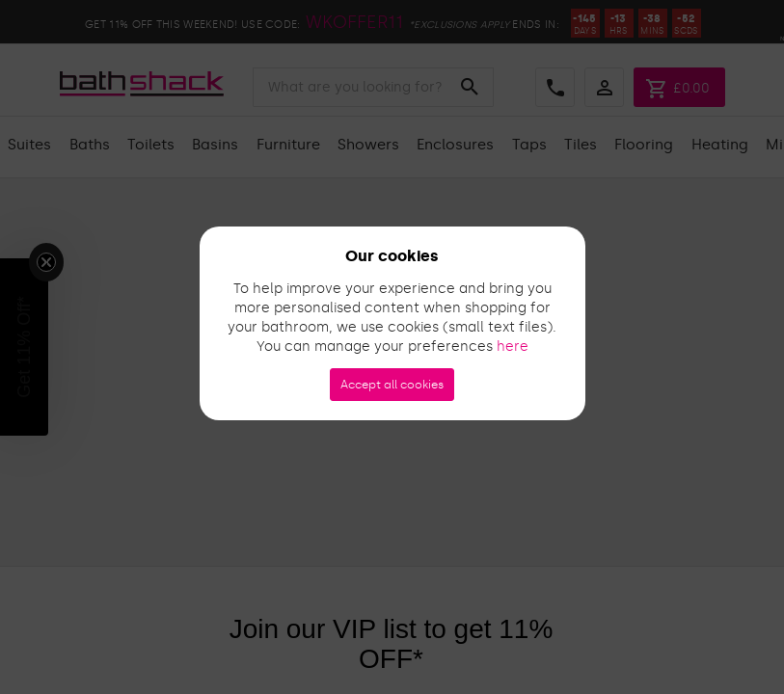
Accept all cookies (392, 385)
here (513, 347)
